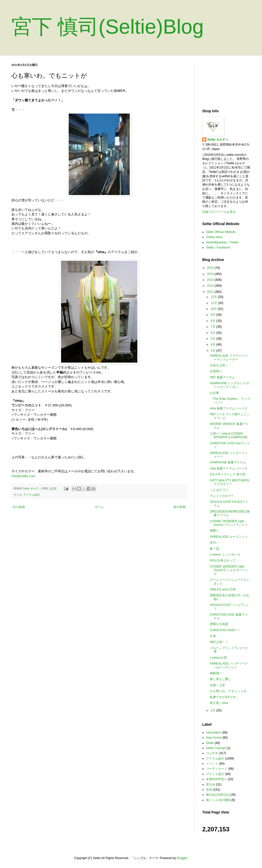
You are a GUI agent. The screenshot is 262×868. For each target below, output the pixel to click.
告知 (209, 790)
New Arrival (214, 738)
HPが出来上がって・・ (226, 560)
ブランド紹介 (215, 774)
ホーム (99, 507)
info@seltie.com (23, 476)
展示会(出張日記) (218, 795)
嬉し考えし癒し (221, 679)
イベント (212, 764)
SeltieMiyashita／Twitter (222, 242)
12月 (214, 297)
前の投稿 (180, 507)
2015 (211, 268)
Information (214, 733)
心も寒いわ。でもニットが (228, 691)
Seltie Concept (216, 748)
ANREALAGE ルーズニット (229, 537)
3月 (213, 351)
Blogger (182, 858)
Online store (214, 237)
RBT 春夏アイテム (222, 377)
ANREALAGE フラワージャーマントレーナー (229, 357)
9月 (213, 315)
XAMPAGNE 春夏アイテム (228, 462)
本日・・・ (217, 543)
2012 (211, 286)
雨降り (214, 531)
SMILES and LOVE (223, 589)
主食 (213, 636)
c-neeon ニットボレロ (225, 555)
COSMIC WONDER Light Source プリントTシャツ (229, 523)
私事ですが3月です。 (224, 697)
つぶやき (212, 753)
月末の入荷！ (219, 365)
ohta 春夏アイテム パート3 (228, 408)
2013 (211, 280)
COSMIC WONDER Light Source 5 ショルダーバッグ (229, 570)
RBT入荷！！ (219, 642)
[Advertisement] (226, 82)
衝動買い (216, 673)
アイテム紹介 (32, 495)
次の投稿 (19, 507)
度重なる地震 (219, 624)
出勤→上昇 (217, 685)
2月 (213, 710)
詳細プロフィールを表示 (219, 212)
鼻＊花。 (216, 549)
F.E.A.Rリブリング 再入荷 (228, 474)
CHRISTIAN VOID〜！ (225, 630)
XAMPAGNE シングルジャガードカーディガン (229, 385)
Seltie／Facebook (218, 247)
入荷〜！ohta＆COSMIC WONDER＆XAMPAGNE (229, 435)
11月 (214, 303)
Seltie (210, 743)
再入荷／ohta (219, 703)
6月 (213, 333)
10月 (214, 309)
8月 (213, 321)
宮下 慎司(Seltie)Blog (108, 27)
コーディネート (217, 769)
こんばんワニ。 (221, 490)
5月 (213, 339)
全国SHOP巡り (216, 779)
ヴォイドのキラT (221, 496)
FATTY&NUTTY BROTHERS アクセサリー (229, 482)
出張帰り (216, 371)
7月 (213, 327)
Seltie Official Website (221, 232)
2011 (211, 292)
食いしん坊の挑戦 (218, 800)
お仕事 (214, 393)
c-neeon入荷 (218, 658)
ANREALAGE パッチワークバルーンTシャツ (229, 665)
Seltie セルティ (218, 140)
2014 (211, 274)
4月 (213, 345)
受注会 (211, 784)
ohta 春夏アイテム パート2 (228, 469)
